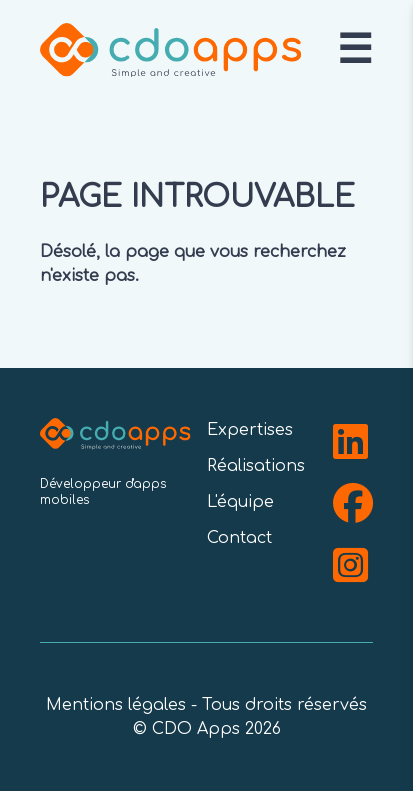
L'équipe (240, 502)
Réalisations (256, 466)
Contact (239, 538)
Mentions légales (116, 705)
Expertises (250, 430)
